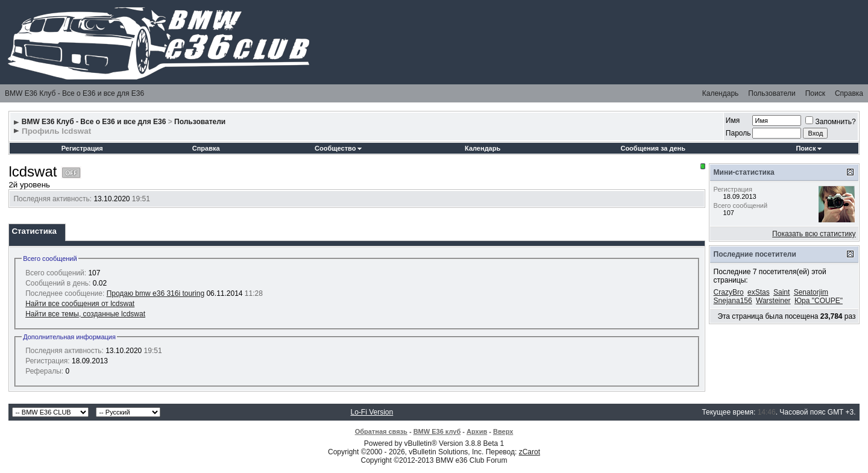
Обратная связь (381, 431)
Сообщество (338, 148)
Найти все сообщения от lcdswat (80, 304)
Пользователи (772, 93)
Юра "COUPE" (819, 301)
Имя (733, 121)
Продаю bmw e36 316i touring (156, 293)
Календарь (721, 93)
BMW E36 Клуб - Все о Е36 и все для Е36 (74, 93)
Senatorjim (811, 292)
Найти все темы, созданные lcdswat (85, 314)
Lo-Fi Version (372, 412)
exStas (759, 292)
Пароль (738, 133)
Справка (849, 93)
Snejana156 (733, 301)
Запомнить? (830, 122)
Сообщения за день (653, 148)
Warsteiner (773, 301)
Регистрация (82, 148)
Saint (782, 292)
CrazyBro (729, 292)
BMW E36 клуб (437, 431)
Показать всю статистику (814, 234)
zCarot (530, 452)
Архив (477, 431)
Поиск (815, 93)
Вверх (503, 431)
